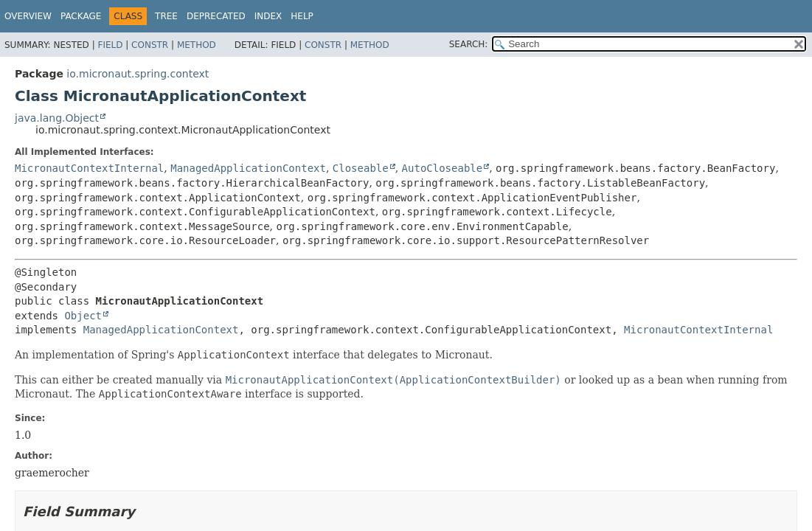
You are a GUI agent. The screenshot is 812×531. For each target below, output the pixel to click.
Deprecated (216, 16)
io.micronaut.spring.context (138, 74)
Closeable (361, 168)
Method (197, 45)
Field (110, 45)
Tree (166, 16)
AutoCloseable (443, 168)
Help (302, 16)
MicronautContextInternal (89, 168)
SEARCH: (469, 44)
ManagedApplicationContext (248, 168)
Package (81, 16)
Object (83, 316)
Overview (28, 16)
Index (268, 16)
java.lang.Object (57, 118)
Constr (150, 45)
